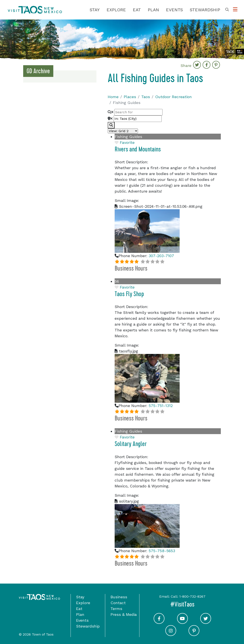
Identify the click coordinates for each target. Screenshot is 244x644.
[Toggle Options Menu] (235, 10)
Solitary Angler (131, 444)
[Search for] (138, 112)
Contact (118, 603)
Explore (116, 10)
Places (130, 97)
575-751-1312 (161, 406)
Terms (116, 609)
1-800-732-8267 (192, 596)
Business (119, 597)
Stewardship (205, 10)
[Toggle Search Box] (227, 10)
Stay (95, 10)
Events (174, 10)
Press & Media (124, 614)
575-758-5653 (162, 551)
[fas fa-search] (111, 125)
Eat (137, 10)
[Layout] (123, 131)
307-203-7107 (161, 256)
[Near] (138, 119)
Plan (153, 10)
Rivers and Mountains (138, 149)
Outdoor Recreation (173, 97)
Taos (146, 97)
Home (113, 97)
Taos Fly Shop (129, 294)
